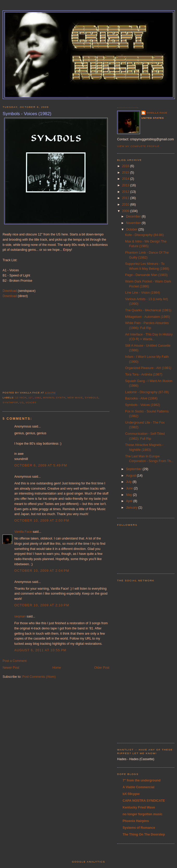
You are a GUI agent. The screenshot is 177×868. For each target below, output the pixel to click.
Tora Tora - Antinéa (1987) (144, 374)
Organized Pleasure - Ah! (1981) (148, 368)
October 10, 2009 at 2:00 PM (42, 521)
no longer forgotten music (143, 814)
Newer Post (11, 668)
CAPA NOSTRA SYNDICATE (144, 801)
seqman (20, 616)
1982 (38, 397)
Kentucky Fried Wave (139, 807)
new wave (75, 397)
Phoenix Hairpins (136, 821)
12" (31, 397)
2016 (126, 166)
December (134, 216)
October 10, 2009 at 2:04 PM (42, 571)
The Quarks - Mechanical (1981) (148, 310)
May (129, 495)
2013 (126, 185)
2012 (126, 192)
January (132, 508)
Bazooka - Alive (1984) (141, 398)
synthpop (10, 402)
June (130, 488)
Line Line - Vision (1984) (143, 293)
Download (10, 291)
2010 (126, 205)
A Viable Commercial (138, 787)
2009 (126, 211)
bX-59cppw (131, 794)
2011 (126, 198)
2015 (126, 173)
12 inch (21, 397)
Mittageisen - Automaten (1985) (148, 317)
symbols (91, 397)
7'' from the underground (142, 780)
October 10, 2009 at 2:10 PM (42, 605)
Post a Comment (15, 661)
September (134, 469)
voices (31, 402)
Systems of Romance (139, 828)
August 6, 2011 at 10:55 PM (40, 650)
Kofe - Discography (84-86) (144, 235)
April (130, 501)
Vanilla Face (23, 532)
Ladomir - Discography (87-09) (147, 392)
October (132, 229)
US (22, 402)
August (131, 476)
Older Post (102, 668)
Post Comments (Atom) (39, 677)
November (134, 223)
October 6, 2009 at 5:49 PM (41, 465)
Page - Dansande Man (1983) (146, 275)
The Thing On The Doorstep (144, 834)
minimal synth (54, 397)
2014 (126, 179)
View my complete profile (138, 146)
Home (57, 668)
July (129, 482)
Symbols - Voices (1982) (27, 114)
